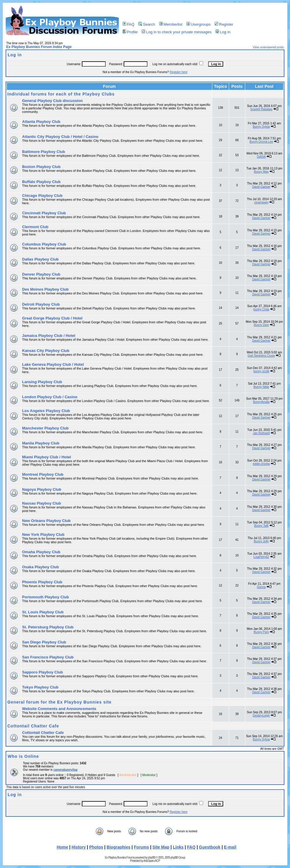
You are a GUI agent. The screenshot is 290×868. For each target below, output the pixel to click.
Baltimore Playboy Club (44, 152)
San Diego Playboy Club (44, 642)
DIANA (261, 157)
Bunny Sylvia (261, 127)
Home (62, 847)
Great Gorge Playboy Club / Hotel (52, 318)
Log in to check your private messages (177, 32)
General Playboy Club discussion (52, 101)
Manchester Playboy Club (45, 428)
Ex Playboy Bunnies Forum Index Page (39, 47)
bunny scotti (261, 371)
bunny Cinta (261, 309)
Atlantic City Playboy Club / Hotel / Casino (60, 137)
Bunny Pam (261, 632)
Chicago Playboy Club (42, 196)
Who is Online (23, 756)
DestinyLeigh (261, 715)
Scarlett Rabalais (261, 109)
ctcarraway (261, 202)
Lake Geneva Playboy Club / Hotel (53, 364)
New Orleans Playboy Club (46, 521)
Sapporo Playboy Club (43, 672)
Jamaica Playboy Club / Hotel (49, 336)
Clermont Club (35, 227)
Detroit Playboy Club (41, 304)
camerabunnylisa (65, 770)
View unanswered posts (268, 47)
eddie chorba (261, 464)
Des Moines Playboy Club (45, 289)
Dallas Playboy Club (40, 259)
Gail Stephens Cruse (261, 356)
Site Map (161, 847)
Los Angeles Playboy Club (46, 411)
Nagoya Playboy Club (42, 489)
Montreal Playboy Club (43, 474)
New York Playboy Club (43, 535)
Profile (130, 32)
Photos (96, 847)
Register (224, 24)
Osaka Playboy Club (40, 567)
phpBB (151, 858)
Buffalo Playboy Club (41, 182)
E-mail (230, 847)
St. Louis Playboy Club (43, 612)
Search (147, 24)
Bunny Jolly (261, 541)
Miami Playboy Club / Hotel (47, 457)
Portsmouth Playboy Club (45, 597)
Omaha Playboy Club (41, 552)
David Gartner (261, 187)
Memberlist (171, 24)
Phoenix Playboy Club (42, 582)
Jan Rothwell (261, 433)
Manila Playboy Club (41, 443)
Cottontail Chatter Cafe (33, 726)
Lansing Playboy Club (42, 382)
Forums (141, 847)
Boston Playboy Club (41, 167)
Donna (261, 587)
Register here (178, 72)
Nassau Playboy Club (42, 503)
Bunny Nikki (261, 387)
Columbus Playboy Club (44, 244)
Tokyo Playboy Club (40, 687)
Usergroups (198, 24)
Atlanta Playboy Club (41, 122)
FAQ (129, 24)
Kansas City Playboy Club (46, 351)
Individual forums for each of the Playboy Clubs (61, 94)
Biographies (119, 847)
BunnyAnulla (261, 402)
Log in (223, 32)
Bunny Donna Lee (261, 142)
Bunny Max (261, 172)
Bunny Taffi (261, 526)
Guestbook (210, 847)
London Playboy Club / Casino (50, 397)
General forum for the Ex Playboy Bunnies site (59, 702)
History (79, 847)
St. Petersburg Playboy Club (48, 627)
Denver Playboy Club (41, 274)
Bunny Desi (261, 325)
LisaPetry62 (261, 557)
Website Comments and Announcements (59, 709)
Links (178, 847)
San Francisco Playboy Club (48, 657)
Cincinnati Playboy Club (44, 213)
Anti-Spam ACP (152, 861)
